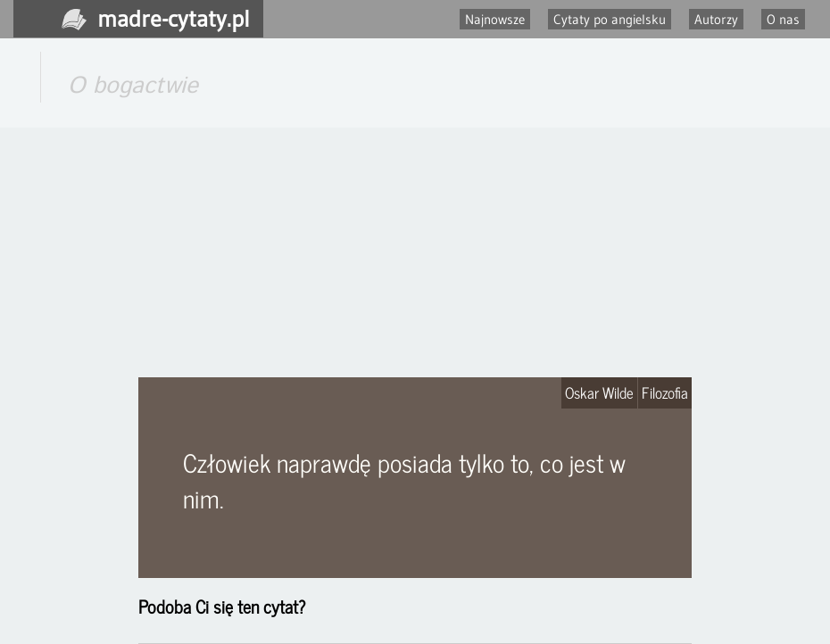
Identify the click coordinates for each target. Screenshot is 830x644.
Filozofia (665, 392)
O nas (783, 19)
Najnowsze (495, 19)
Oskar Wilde (599, 392)
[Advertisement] (415, 252)
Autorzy (716, 19)
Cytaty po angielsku (610, 19)
